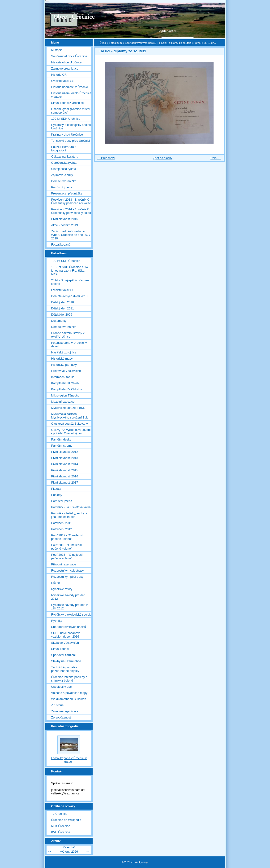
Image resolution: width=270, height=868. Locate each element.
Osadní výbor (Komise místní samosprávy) (71, 111)
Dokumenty (59, 321)
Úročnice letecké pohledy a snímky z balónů (69, 679)
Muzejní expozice (63, 402)
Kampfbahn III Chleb (65, 383)
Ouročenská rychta (64, 163)
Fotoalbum (115, 43)
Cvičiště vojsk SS (63, 81)
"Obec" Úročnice (72, 17)
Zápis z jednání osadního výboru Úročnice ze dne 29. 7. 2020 (71, 235)
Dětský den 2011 (63, 308)
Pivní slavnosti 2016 (65, 476)
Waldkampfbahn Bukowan (69, 699)
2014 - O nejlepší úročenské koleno (70, 282)
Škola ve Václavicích (65, 643)
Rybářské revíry (62, 589)
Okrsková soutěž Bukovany (70, 424)
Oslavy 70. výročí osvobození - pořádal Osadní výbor (71, 432)
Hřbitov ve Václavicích (66, 371)
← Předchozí (106, 158)
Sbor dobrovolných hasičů (140, 43)
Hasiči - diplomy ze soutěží (175, 43)
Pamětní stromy (62, 446)
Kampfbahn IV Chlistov (67, 389)
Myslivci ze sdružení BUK (68, 408)
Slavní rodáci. (60, 649)
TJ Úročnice (59, 814)
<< (50, 852)
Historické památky (64, 365)
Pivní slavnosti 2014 (65, 464)
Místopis (57, 50)
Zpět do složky (163, 158)
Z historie (58, 705)
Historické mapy (62, 359)
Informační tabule (63, 377)
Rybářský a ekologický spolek (71, 615)
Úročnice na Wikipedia (66, 820)
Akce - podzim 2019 (65, 225)
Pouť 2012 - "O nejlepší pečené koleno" (67, 537)
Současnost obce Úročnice (69, 56)
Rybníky (57, 621)
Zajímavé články (62, 175)
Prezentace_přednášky (67, 193)
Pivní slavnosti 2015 (65, 219)
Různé (56, 583)
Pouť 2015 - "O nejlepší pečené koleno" (67, 556)
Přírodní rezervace (64, 564)
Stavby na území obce (66, 661)
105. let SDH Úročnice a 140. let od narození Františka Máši (71, 271)
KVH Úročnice (61, 832)
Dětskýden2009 (62, 315)
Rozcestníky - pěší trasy (67, 577)
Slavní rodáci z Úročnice (68, 103)
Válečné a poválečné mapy (69, 693)
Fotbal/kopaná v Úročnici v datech (69, 344)
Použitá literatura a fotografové (64, 149)
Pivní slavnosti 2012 (65, 452)
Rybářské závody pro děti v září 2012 (69, 607)
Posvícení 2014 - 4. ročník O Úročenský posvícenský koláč (71, 211)
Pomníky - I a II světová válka (71, 507)
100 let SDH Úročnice (66, 119)
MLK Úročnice (61, 826)
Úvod (103, 43)
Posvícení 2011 (62, 523)
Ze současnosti (61, 717)
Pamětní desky (61, 439)
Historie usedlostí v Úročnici (70, 87)
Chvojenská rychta (64, 169)
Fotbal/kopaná (61, 245)
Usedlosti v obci (62, 687)
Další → (216, 158)
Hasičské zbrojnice (64, 352)
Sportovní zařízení (64, 655)
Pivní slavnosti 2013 (65, 458)
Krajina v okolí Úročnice (67, 134)
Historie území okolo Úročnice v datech (71, 95)
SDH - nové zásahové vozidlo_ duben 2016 (66, 635)
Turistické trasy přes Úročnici (71, 141)
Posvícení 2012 (62, 529)
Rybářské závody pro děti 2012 (68, 597)
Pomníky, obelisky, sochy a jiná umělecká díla (69, 515)
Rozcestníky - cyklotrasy (68, 571)
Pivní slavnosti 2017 (65, 482)
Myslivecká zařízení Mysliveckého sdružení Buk (70, 416)
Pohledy (57, 495)
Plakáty (56, 489)
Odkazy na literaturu (65, 156)
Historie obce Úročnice (66, 62)
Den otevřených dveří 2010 (69, 296)
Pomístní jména (62, 187)
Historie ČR (59, 75)
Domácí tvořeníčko (64, 181)
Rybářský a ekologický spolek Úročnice (71, 127)
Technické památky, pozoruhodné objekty (65, 669)
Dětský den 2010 (63, 302)
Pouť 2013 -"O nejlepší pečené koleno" (67, 547)
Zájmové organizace (65, 68)
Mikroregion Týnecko (65, 395)
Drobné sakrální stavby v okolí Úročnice (68, 335)
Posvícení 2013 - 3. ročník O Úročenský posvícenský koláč (71, 201)
